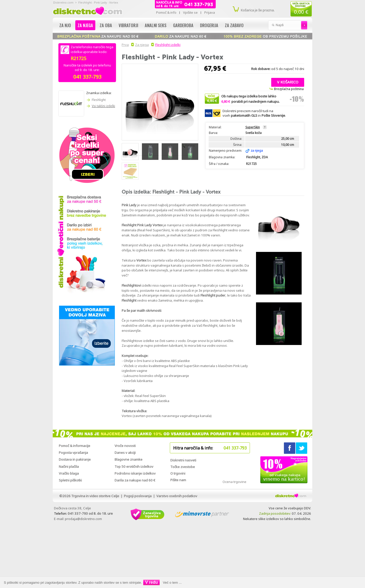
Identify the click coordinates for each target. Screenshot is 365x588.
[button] (288, 82)
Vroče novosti (125, 446)
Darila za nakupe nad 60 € (135, 480)
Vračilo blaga (69, 473)
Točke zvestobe (183, 467)
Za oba (106, 25)
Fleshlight (99, 100)
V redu (152, 582)
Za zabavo (234, 25)
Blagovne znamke (129, 459)
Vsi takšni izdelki (103, 106)
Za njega (85, 25)
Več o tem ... (172, 583)
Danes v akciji (125, 453)
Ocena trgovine (234, 482)
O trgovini (178, 473)
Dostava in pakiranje (75, 459)
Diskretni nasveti (183, 460)
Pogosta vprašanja (73, 453)
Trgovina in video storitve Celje (95, 496)
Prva (124, 45)
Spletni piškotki (70, 480)
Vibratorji (128, 25)
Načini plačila (69, 466)
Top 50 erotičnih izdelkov (134, 466)
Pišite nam (178, 480)
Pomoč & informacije (75, 446)
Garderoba (183, 25)
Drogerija (209, 25)
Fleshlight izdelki (168, 45)
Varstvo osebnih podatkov (177, 496)
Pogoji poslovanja (138, 496)
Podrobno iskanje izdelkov (135, 473)
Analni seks (156, 25)
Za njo (65, 25)
